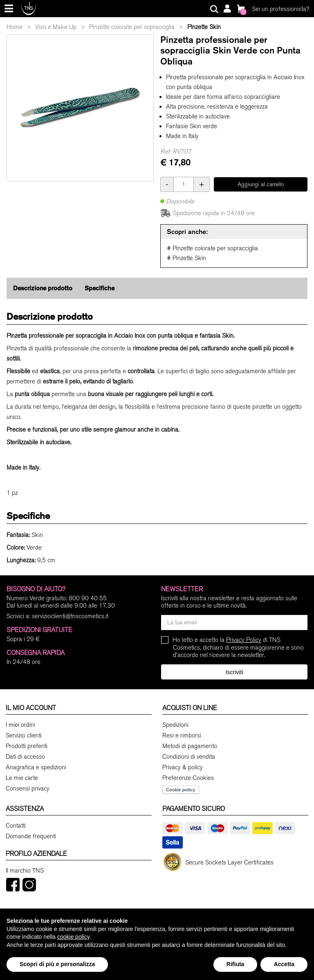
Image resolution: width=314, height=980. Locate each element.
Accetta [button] (284, 964)
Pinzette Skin (204, 27)
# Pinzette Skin (186, 258)
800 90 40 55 (88, 598)
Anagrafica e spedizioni (36, 767)
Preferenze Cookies (188, 778)
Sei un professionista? (280, 9)
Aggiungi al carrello (261, 184)
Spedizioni (175, 725)
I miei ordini (20, 725)
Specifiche (100, 288)
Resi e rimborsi (182, 735)
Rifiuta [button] (235, 964)
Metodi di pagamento (190, 746)
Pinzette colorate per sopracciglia (132, 27)
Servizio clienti (24, 735)
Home (15, 27)
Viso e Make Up (56, 27)
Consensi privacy (28, 788)
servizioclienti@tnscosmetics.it (70, 616)
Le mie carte (22, 778)
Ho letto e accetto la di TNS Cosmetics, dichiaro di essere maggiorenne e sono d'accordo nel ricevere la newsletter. (238, 647)
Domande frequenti (31, 836)
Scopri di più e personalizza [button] (57, 964)
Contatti (16, 826)
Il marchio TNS (25, 871)
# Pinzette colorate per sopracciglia (212, 248)
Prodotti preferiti (27, 746)
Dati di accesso (25, 757)
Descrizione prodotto (43, 288)
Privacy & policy (183, 767)
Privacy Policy (244, 640)
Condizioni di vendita (189, 757)
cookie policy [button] (73, 937)
